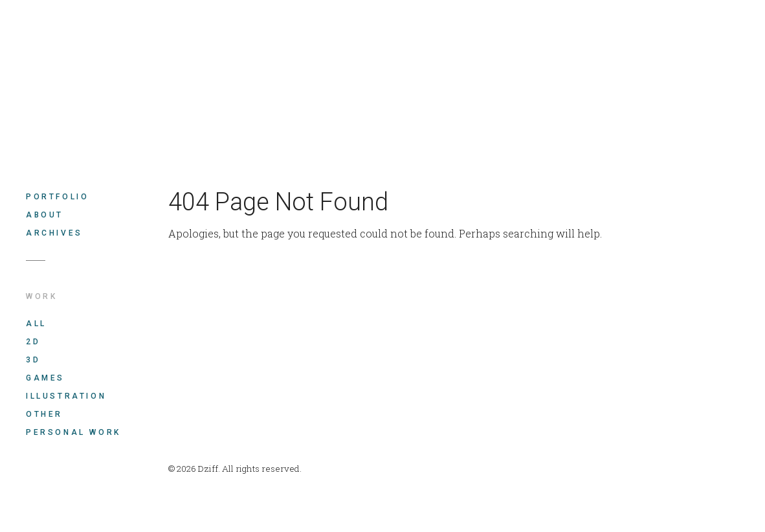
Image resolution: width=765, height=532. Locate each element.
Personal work (73, 432)
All (36, 324)
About (45, 215)
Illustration (66, 396)
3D (33, 360)
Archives (54, 233)
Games (45, 378)
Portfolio (57, 197)
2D (33, 342)
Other (44, 414)
